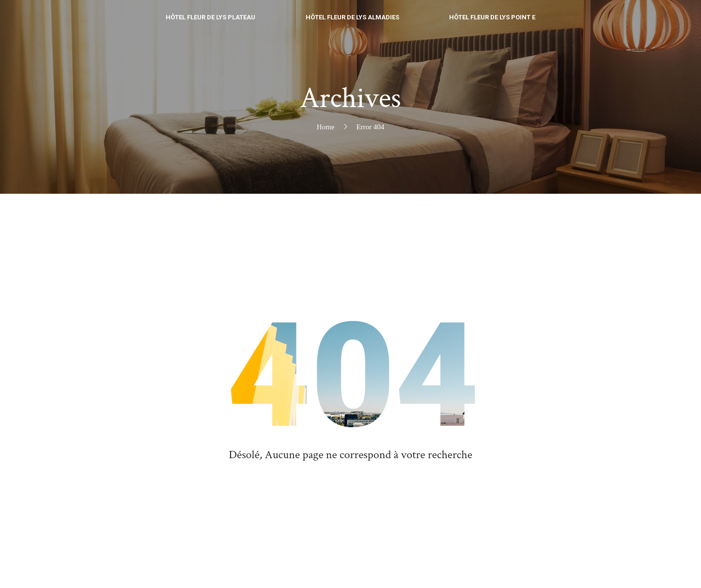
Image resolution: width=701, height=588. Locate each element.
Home (326, 127)
